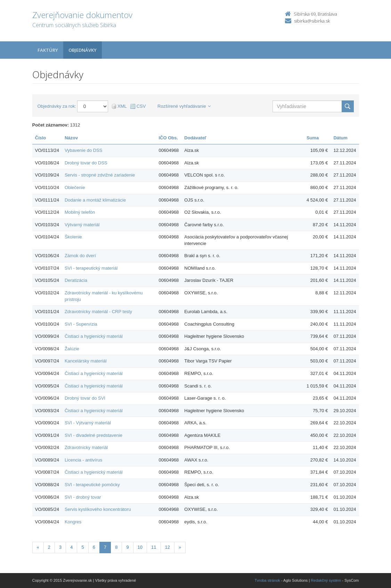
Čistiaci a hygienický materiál (94, 336)
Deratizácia (76, 280)
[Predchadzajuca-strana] (38, 548)
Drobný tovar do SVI (85, 398)
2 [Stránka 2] (49, 547)
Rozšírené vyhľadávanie (184, 106)
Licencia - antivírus (83, 460)
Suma (313, 138)
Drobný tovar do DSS (86, 163)
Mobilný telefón (80, 212)
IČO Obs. (169, 138)
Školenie (73, 237)
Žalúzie (72, 349)
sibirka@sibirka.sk (312, 21)
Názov (71, 138)
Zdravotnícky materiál (86, 447)
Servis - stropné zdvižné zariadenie (100, 175)
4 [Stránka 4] (71, 547)
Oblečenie (75, 187)
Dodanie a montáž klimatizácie (95, 200)
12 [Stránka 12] (168, 547)
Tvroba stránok (267, 580)
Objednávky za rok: (57, 106)
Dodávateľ (195, 138)
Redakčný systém (326, 580)
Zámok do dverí (80, 256)
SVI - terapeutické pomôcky (92, 485)
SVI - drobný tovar (83, 497)
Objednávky (83, 50)
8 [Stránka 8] (116, 547)
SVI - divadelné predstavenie (93, 435)
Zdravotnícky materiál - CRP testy (98, 312)
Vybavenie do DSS (84, 150)
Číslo (41, 138)
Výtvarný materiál (82, 225)
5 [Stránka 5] (83, 547)
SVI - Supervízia (81, 324)
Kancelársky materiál (86, 361)
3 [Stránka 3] (60, 547)
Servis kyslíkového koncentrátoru (98, 509)
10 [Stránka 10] (140, 547)
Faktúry (48, 50)
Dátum (340, 138)
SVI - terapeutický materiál (91, 268)
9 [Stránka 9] (127, 547)
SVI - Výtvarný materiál (88, 423)
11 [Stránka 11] (154, 547)
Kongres (73, 522)
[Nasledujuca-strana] (180, 548)
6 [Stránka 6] (94, 547)
